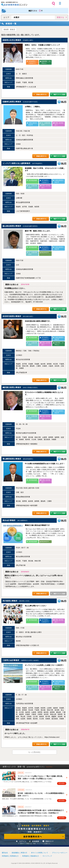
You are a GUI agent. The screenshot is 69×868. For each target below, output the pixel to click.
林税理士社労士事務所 (12, 40)
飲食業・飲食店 (9, 29)
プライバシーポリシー (60, 853)
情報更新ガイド (48, 841)
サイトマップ (47, 856)
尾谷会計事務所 (9, 520)
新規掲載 (34, 841)
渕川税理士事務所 (10, 601)
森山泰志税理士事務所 (12, 226)
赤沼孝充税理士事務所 (12, 316)
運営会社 (5, 853)
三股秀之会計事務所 (11, 660)
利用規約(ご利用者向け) (10, 856)
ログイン (21, 841)
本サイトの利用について (40, 853)
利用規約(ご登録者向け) (31, 856)
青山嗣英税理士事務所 (12, 459)
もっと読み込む (34, 752)
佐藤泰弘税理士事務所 (12, 102)
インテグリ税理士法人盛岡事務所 (16, 163)
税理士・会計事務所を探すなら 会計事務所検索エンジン (14, 4)
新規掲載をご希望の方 (19, 853)
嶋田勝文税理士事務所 (12, 387)
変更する (60, 17)
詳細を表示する (41, 95)
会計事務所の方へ (34, 836)
